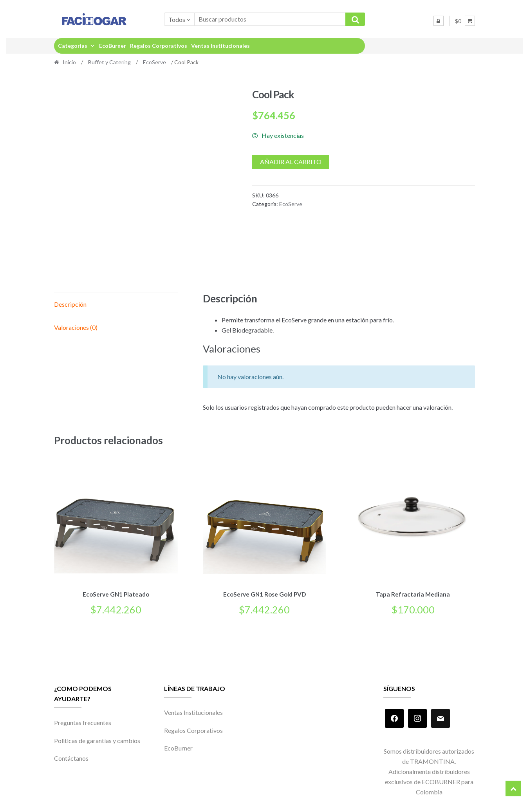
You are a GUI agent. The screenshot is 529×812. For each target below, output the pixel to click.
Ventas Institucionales (220, 46)
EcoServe (154, 62)
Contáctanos (71, 757)
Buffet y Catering (109, 62)
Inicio (69, 62)
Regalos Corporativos (159, 46)
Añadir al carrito (291, 162)
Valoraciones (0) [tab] (76, 327)
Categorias (77, 46)
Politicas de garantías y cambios (97, 739)
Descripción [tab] (70, 304)
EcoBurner (113, 46)
